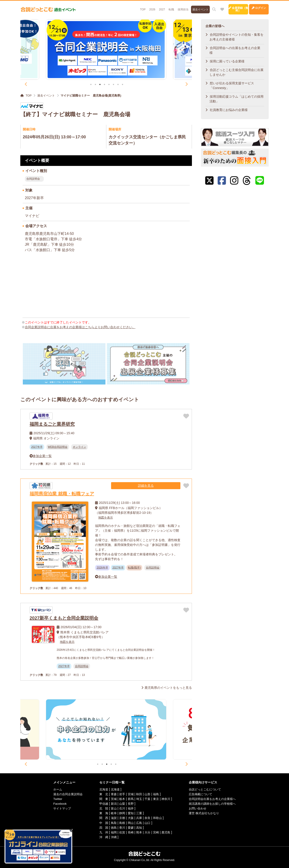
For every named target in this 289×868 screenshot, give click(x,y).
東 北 (101, 794)
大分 (147, 832)
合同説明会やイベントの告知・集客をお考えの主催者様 (237, 37)
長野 (130, 804)
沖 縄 (101, 837)
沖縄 (112, 837)
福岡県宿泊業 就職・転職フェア (62, 494)
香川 (121, 827)
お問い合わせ (200, 808)
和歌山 (158, 818)
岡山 (130, 823)
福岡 (112, 832)
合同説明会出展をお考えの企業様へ (215, 799)
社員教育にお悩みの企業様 (229, 110)
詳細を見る (167, 486)
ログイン (254, 7)
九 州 (101, 832)
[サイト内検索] (194, 7)
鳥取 (112, 823)
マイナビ (32, 216)
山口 (147, 823)
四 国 (101, 827)
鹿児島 (167, 832)
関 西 (101, 818)
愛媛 (130, 827)
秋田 (139, 794)
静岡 (121, 813)
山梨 (121, 804)
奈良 (147, 818)
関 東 (101, 799)
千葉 (147, 799)
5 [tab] (109, 85)
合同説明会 (33, 179)
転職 (149, 7)
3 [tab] (100, 85)
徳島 (112, 827)
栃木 (121, 799)
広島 (139, 823)
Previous (26, 84)
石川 (121, 808)
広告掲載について (203, 794)
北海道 (101, 789)
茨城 (112, 799)
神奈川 (167, 799)
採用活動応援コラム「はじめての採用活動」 (237, 99)
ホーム (53, 789)
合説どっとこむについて (207, 789)
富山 (112, 808)
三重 (139, 813)
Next (186, 84)
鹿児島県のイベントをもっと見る (168, 688)
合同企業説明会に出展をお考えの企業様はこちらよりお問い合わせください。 (80, 327)
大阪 (130, 818)
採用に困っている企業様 (227, 61)
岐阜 (112, 813)
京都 (121, 818)
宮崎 (156, 832)
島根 (121, 823)
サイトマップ (58, 808)
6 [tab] (113, 85)
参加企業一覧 (42, 456)
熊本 (139, 832)
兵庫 (139, 818)
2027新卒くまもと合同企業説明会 (64, 618)
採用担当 (162, 7)
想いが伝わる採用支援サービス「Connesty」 (232, 86)
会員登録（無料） (223, 7)
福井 (130, 808)
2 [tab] (95, 85)
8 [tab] (122, 85)
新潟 (112, 804)
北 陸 (101, 808)
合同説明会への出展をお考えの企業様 (235, 50)
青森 (112, 794)
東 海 (101, 813)
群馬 (130, 799)
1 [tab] (91, 85)
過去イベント (180, 7)
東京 (156, 799)
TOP (117, 7)
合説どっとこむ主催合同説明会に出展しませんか (237, 72)
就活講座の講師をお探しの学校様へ (215, 804)
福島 (156, 794)
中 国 (101, 823)
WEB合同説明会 (58, 447)
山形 (147, 794)
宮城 (130, 794)
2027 (138, 7)
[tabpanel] (106, 50)
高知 (139, 827)
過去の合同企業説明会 (64, 794)
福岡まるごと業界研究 (52, 424)
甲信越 (101, 804)
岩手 (121, 794)
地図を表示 (106, 517)
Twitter (53, 799)
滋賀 (112, 818)
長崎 (130, 832)
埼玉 (139, 799)
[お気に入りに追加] (186, 416)
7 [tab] (118, 85)
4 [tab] (104, 85)
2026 (128, 7)
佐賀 (121, 832)
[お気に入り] (202, 7)
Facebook (55, 804)
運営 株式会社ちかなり (206, 813)
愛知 (130, 813)
